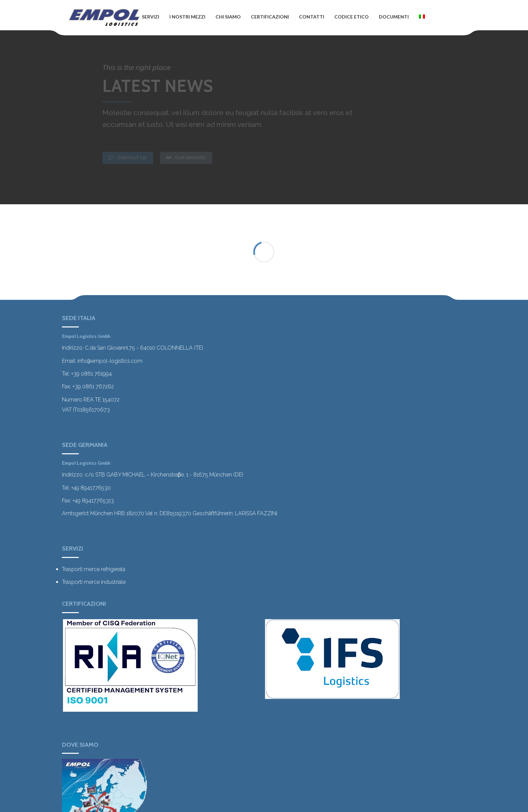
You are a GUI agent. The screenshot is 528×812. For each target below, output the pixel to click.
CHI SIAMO (228, 17)
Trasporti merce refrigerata (94, 569)
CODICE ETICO (352, 17)
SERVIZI (151, 17)
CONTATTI (312, 17)
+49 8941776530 (91, 488)
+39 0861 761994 (91, 374)
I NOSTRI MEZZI (187, 17)
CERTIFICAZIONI (270, 17)
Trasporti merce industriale (94, 582)
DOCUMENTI (394, 17)
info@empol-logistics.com (110, 361)
